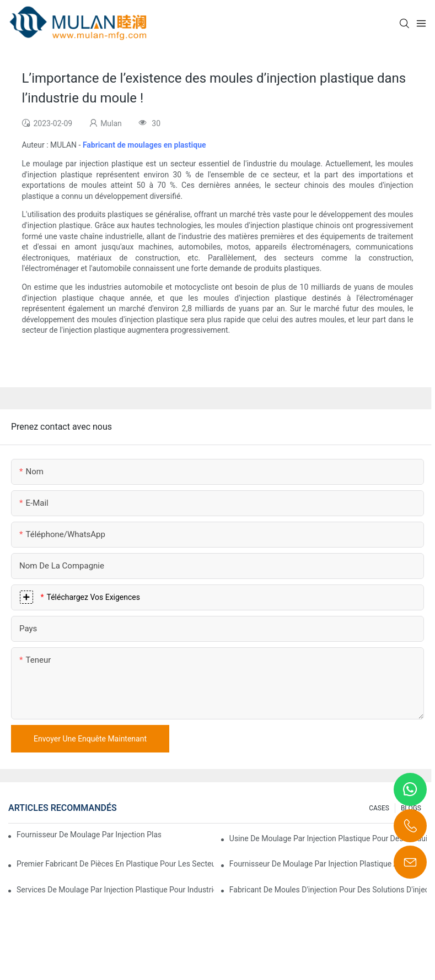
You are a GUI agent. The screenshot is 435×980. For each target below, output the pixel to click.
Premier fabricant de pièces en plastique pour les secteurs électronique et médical (115, 864)
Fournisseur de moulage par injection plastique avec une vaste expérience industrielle (89, 835)
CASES (379, 808)
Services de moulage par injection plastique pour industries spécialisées (115, 890)
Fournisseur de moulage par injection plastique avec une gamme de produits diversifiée (328, 864)
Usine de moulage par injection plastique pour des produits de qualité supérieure (328, 838)
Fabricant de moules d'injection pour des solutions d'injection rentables (328, 890)
